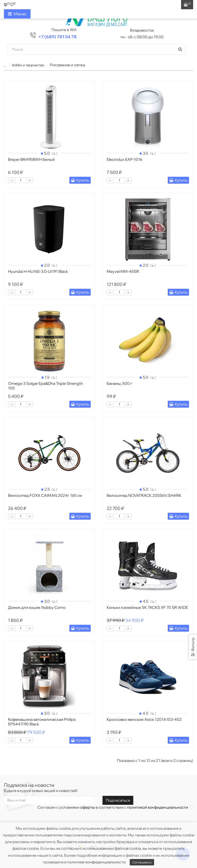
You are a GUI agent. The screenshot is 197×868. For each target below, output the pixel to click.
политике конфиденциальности (96, 862)
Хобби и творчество (28, 65)
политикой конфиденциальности (158, 807)
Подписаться (118, 800)
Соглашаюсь (142, 862)
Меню (17, 14)
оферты (87, 807)
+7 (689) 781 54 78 (57, 37)
